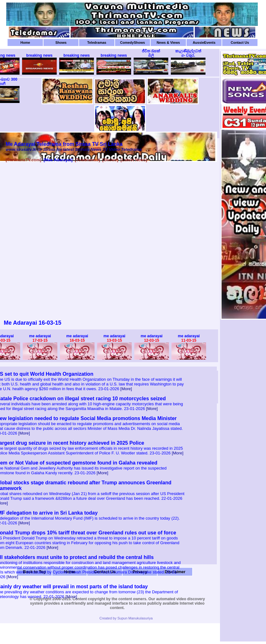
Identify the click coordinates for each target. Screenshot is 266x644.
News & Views (168, 43)
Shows (61, 43)
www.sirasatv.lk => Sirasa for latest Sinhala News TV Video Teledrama (74, 149)
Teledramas (97, 43)
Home (25, 43)
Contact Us (240, 43)
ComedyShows (133, 43)
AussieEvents (204, 43)
